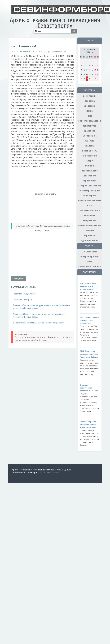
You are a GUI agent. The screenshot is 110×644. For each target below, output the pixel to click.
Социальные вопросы (90, 201)
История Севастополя (90, 186)
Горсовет (90, 231)
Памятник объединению (24, 294)
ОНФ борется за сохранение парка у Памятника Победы (89, 354)
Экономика (90, 106)
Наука (90, 111)
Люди (90, 116)
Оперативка (90, 221)
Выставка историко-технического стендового (89, 320)
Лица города (90, 196)
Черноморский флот (90, 191)
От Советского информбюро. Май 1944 (90, 257)
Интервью (90, 216)
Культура (90, 141)
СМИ (90, 206)
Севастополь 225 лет (90, 267)
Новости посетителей (90, 226)
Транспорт (90, 131)
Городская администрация (90, 238)
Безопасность (90, 151)
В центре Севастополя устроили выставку (89, 388)
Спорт (90, 161)
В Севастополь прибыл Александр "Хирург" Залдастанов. (39, 323)
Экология (90, 146)
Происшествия (90, 156)
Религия (90, 166)
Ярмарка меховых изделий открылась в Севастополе (89, 286)
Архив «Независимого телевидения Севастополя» (55, 23)
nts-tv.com (54, 473)
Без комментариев (90, 211)
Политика (90, 101)
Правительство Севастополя (90, 173)
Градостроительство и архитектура (90, 123)
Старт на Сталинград (22, 300)
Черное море (90, 181)
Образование (90, 136)
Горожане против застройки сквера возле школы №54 (88, 424)
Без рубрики (90, 96)
